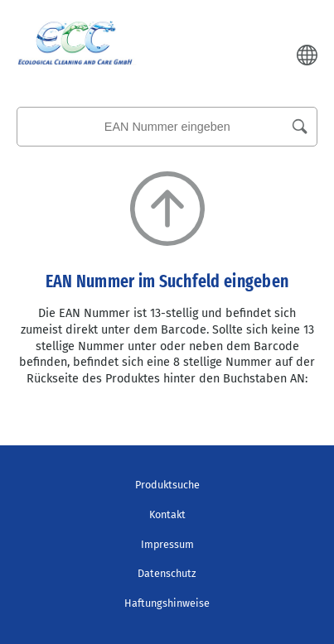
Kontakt (167, 514)
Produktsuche (167, 485)
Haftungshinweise (167, 603)
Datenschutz (167, 573)
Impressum (167, 544)
